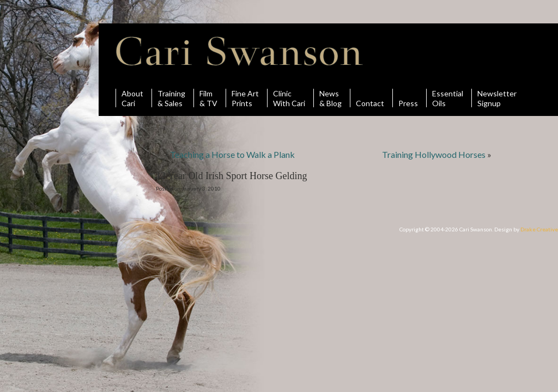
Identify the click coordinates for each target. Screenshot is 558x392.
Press (408, 98)
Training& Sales (171, 98)
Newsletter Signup (497, 98)
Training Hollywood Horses (434, 154)
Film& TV (208, 98)
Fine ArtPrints (245, 98)
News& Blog (330, 98)
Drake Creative (539, 229)
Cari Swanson (239, 51)
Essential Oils (448, 98)
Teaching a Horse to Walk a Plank (232, 154)
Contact (370, 98)
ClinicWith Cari (289, 98)
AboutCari (132, 98)
